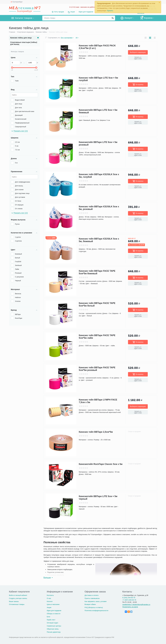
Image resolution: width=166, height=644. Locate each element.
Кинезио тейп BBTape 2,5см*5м (96, 432)
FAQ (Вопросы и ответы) (94, 607)
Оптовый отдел (52, 623)
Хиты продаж (59, 12)
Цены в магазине (53, 604)
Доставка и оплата (92, 595)
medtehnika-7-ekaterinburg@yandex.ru (136, 604)
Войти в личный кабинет (18, 595)
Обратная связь (53, 629)
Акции (73, 12)
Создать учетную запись (18, 598)
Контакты (50, 595)
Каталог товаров (24, 18)
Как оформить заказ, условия (96, 601)
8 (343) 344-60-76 (129, 598)
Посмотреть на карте (130, 607)
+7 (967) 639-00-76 (129, 600)
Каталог (50, 601)
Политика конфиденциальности (96, 611)
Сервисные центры (54, 626)
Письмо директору (54, 632)
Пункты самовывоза (92, 598)
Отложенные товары (17, 604)
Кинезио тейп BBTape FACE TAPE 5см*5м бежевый (97, 272)
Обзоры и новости (54, 614)
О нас (49, 598)
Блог (48, 617)
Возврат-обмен (90, 604)
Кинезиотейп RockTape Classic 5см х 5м (101, 464)
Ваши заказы (14, 601)
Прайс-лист (51, 620)
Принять (110, 11)
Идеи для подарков (86, 12)
